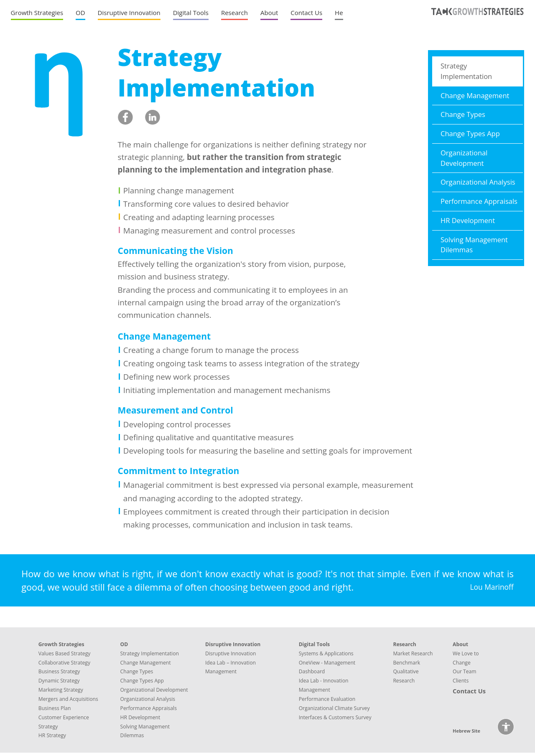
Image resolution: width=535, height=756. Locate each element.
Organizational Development (464, 158)
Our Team (465, 671)
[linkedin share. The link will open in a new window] (153, 118)
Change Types (463, 114)
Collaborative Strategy (64, 663)
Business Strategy (59, 671)
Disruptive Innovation (231, 653)
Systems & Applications (326, 653)
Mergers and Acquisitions (68, 699)
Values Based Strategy (65, 653)
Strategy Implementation (466, 71)
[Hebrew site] (339, 15)
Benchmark (406, 663)
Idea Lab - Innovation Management (324, 685)
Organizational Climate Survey (334, 708)
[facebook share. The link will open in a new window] (125, 118)
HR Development (468, 220)
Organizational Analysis (478, 182)
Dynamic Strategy (59, 681)
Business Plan (55, 708)
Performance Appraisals (479, 201)
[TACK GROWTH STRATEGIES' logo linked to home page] (476, 19)
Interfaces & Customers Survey (335, 717)
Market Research (413, 653)
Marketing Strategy (61, 690)
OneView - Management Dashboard (327, 667)
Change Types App (470, 133)
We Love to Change (466, 658)
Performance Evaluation (327, 699)
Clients (461, 681)
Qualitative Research (406, 676)
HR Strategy (52, 735)
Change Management (475, 95)
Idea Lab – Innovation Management (231, 667)
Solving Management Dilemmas (474, 245)
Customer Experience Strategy (64, 722)
